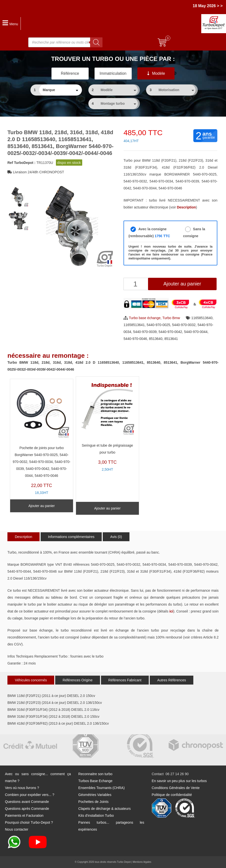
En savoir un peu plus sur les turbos (179, 781)
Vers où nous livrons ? (22, 788)
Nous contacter (17, 829)
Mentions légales (142, 862)
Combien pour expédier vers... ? (30, 795)
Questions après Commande (27, 809)
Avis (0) (116, 537)
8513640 (156, 339)
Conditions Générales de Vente (176, 788)
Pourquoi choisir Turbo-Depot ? (29, 822)
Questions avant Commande (27, 802)
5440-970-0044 (196, 332)
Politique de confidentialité (172, 795)
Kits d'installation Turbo (96, 816)
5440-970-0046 (135, 339)
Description (24, 537)
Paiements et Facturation (24, 816)
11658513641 (134, 325)
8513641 (171, 339)
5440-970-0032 (184, 325)
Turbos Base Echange (95, 781)
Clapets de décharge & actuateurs (104, 809)
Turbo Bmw (171, 318)
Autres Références (172, 680)
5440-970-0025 (158, 325)
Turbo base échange (145, 318)
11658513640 (202, 318)
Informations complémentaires (71, 537)
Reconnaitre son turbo (95, 774)
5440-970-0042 (170, 332)
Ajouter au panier (182, 284)
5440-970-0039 (145, 332)
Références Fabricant (125, 680)
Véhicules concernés (31, 680)
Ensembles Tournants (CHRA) (101, 788)
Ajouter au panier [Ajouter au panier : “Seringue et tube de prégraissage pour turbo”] (108, 508)
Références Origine (78, 680)
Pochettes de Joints (93, 802)
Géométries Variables (95, 795)
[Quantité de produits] (136, 284)
